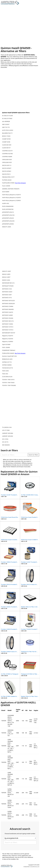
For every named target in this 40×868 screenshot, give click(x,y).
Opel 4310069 (6, 344)
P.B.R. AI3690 (6, 347)
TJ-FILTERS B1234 (7, 377)
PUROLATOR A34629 (8, 353)
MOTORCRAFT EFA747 (9, 333)
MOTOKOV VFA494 (8, 318)
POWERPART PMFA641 (9, 350)
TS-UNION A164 (7, 427)
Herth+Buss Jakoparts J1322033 (11, 197)
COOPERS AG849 (7, 157)
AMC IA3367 (6, 124)
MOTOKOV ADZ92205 (8, 303)
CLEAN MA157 (6, 148)
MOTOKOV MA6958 (8, 309)
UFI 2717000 (6, 430)
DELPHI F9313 (6, 174)
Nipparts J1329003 (8, 341)
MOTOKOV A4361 (7, 292)
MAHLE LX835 (6, 274)
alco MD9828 (6, 121)
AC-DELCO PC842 (7, 118)
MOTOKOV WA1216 (8, 321)
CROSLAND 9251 (7, 162)
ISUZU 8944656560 (8, 206)
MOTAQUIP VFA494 (8, 286)
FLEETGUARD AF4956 (9, 183)
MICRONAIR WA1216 (8, 283)
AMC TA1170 (6, 127)
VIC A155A (5, 439)
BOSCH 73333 (6, 136)
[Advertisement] (20, 26)
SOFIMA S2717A (7, 362)
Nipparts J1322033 (8, 339)
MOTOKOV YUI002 (8, 324)
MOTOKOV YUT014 (8, 330)
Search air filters (33, 455)
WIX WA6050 (6, 445)
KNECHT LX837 (7, 271)
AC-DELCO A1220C (8, 116)
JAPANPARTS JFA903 (8, 224)
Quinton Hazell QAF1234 (9, 356)
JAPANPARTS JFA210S (8, 215)
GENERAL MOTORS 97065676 (11, 189)
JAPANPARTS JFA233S (8, 221)
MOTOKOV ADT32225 (8, 301)
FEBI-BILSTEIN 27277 (8, 177)
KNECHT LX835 (7, 227)
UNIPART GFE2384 (8, 433)
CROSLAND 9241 (7, 159)
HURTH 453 (6, 203)
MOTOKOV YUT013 (8, 327)
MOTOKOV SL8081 (8, 315)
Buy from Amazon (21, 183)
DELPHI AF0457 (7, 168)
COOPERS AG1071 (7, 151)
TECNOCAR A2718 (7, 368)
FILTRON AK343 (7, 180)
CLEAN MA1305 (7, 145)
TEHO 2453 (5, 371)
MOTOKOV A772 (7, 298)
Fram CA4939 (6, 186)
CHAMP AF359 (6, 139)
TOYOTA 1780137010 (8, 380)
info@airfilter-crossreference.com (31, 867)
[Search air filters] (14, 455)
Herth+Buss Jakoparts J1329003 (11, 200)
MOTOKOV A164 (7, 289)
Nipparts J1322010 (8, 336)
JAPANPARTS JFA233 (8, 218)
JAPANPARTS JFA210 (8, 212)
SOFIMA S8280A (7, 365)
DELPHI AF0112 (7, 165)
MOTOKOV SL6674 (8, 312)
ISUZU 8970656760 (8, 209)
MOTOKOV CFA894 (8, 306)
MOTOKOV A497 (7, 295)
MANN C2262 (6, 280)
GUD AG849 (6, 192)
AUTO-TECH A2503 (8, 130)
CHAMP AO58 (6, 142)
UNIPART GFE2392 (8, 436)
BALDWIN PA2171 (7, 133)
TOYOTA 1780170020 (8, 383)
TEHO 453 (5, 374)
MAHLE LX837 (6, 277)
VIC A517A (5, 442)
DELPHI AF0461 (7, 171)
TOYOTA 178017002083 (9, 385)
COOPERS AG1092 (7, 154)
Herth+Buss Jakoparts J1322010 (11, 195)
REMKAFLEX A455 (7, 359)
